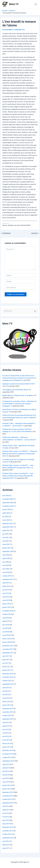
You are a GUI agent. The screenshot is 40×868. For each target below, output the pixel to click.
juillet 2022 (6, 513)
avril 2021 (6, 541)
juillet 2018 (6, 621)
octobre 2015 (7, 716)
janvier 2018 (7, 642)
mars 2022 (6, 520)
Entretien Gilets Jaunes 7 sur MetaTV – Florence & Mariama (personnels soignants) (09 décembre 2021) (20, 454)
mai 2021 (6, 537)
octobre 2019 (7, 576)
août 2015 (6, 723)
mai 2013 (6, 817)
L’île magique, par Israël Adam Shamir (15, 390)
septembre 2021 (8, 527)
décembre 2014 (8, 750)
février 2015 (6, 743)
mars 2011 (6, 848)
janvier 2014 (7, 789)
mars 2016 (6, 698)
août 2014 (6, 764)
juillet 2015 (6, 726)
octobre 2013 (7, 799)
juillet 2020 (6, 558)
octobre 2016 (7, 681)
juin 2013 (6, 813)
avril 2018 (6, 632)
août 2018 (6, 618)
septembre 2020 (8, 551)
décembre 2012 (8, 827)
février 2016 (6, 702)
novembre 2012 (8, 831)
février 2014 (6, 785)
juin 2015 (6, 730)
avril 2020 (6, 569)
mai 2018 (6, 628)
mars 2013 (6, 824)
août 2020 (6, 555)
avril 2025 (6, 496)
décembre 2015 (8, 709)
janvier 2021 (7, 548)
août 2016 (6, 688)
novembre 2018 (8, 611)
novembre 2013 (8, 796)
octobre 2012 (7, 834)
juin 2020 (6, 562)
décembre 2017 (8, 646)
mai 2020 (6, 565)
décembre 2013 (8, 792)
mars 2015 (6, 740)
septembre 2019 (8, 579)
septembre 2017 (8, 653)
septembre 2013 (8, 803)
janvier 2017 (7, 670)
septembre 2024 (8, 503)
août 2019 (6, 583)
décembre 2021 (8, 524)
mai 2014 (6, 775)
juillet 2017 (6, 660)
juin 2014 (6, 771)
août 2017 (6, 656)
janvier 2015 (7, 747)
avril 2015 (6, 736)
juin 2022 (6, 517)
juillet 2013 (6, 810)
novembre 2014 (8, 754)
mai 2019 (6, 593)
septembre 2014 (8, 761)
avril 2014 (6, 778)
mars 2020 (6, 572)
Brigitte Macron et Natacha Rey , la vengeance (18, 395)
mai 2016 (6, 695)
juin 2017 (6, 663)
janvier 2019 (7, 607)
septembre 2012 (8, 838)
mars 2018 (6, 635)
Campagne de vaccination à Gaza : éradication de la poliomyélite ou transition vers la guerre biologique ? (19, 404)
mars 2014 (6, 782)
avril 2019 (6, 597)
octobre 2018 (7, 614)
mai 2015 (6, 733)
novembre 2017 (8, 649)
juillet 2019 (6, 586)
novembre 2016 (8, 677)
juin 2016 (6, 691)
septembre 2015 (8, 719)
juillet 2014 (6, 768)
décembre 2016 (8, 674)
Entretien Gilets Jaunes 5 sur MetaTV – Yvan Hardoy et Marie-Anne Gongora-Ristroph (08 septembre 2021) (18, 476)
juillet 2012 (6, 845)
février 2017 (6, 667)
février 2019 (6, 604)
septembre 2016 (8, 684)
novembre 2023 (8, 506)
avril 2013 (6, 820)
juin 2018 (6, 625)
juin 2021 (6, 534)
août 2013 (6, 806)
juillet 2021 (6, 530)
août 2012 (6, 841)
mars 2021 (6, 544)
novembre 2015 (8, 712)
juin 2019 (6, 590)
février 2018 (6, 639)
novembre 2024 (8, 499)
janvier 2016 (7, 705)
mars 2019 (6, 600)
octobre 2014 (7, 757)
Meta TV (14, 4)
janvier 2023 (7, 509)
